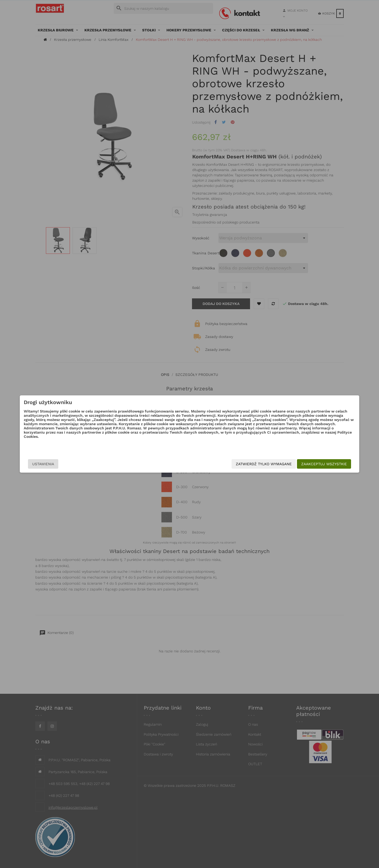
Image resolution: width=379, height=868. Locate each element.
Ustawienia (84, 464)
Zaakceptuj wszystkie (283, 464)
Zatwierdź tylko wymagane (223, 464)
